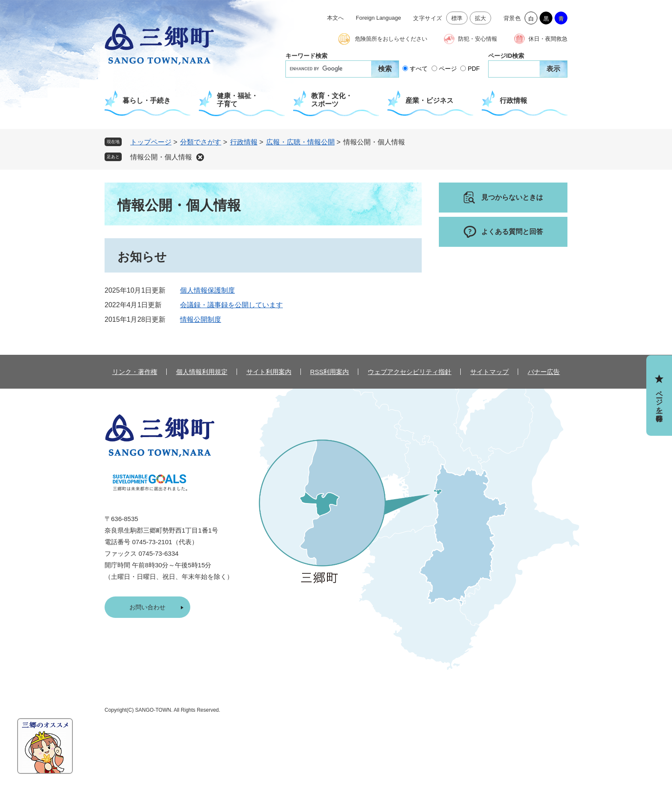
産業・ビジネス (429, 100)
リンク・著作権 (135, 372)
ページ (448, 69)
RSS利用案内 (330, 372)
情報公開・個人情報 (161, 157)
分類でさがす (201, 142)
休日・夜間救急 (548, 39)
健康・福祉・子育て (237, 100)
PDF (474, 69)
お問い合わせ (147, 607)
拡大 (481, 18)
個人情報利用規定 (202, 372)
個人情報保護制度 (207, 290)
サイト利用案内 (269, 372)
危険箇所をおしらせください (391, 39)
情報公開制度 (201, 319)
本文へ (335, 18)
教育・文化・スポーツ (332, 100)
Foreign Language (378, 18)
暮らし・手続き (147, 100)
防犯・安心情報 (478, 39)
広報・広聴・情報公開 (300, 142)
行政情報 (513, 100)
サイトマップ (489, 372)
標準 (457, 18)
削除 (200, 157)
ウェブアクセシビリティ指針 (409, 372)
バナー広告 (544, 372)
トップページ (151, 142)
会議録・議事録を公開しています (231, 305)
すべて (419, 69)
